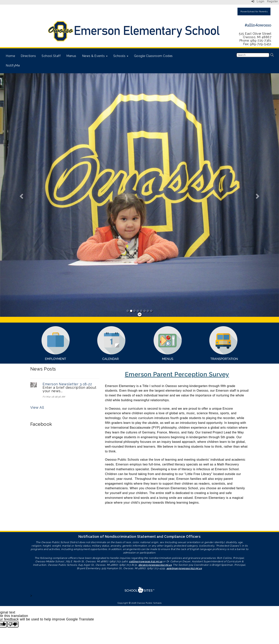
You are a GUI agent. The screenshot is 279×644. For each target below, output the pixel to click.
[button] (21, 195)
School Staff (51, 56)
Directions (28, 56)
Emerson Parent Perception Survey (177, 374)
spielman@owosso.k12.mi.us (184, 568)
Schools (121, 56)
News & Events (95, 56)
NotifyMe (13, 65)
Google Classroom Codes (153, 56)
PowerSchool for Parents (254, 12)
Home (10, 56)
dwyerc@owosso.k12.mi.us (155, 565)
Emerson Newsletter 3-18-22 (67, 384)
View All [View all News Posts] (37, 407)
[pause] (140, 315)
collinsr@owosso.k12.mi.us (146, 561)
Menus (71, 56)
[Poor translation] (13, 624)
